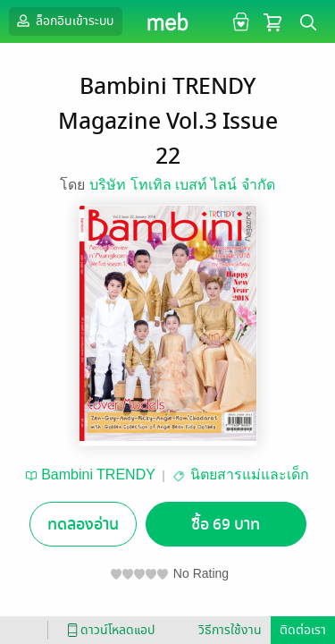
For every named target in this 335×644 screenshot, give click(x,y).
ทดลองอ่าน (83, 525)
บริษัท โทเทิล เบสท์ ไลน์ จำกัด (182, 185)
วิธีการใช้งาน (230, 630)
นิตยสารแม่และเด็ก (250, 475)
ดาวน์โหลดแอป (108, 630)
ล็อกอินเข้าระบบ (63, 21)
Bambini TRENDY (98, 475)
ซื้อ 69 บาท (226, 525)
